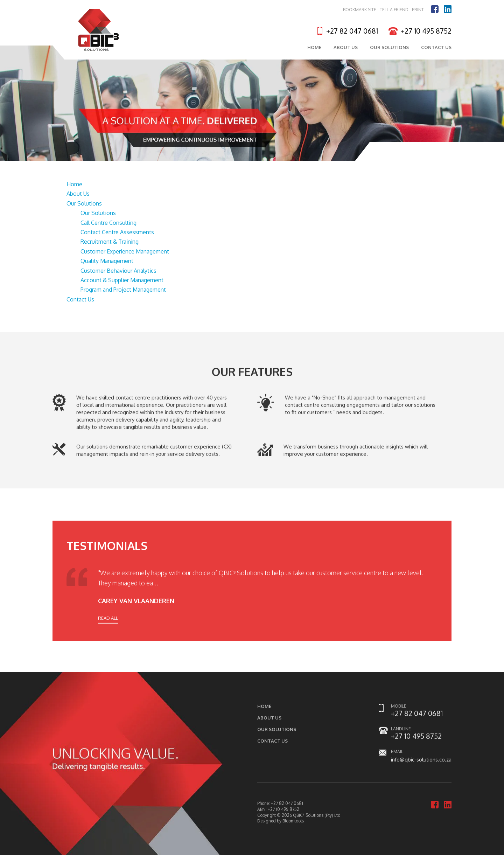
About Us (346, 48)
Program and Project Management (123, 290)
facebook (435, 9)
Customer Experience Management (125, 252)
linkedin (448, 9)
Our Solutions (389, 48)
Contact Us (436, 48)
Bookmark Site (360, 10)
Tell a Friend (394, 10)
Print (418, 10)
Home (314, 48)
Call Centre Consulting (108, 223)
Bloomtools (293, 827)
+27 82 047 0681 (352, 31)
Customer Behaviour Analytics (118, 271)
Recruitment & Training (110, 242)
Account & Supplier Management (122, 280)
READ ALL (108, 624)
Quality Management (107, 261)
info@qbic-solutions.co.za (421, 766)
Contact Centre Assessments (117, 232)
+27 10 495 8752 (426, 31)
